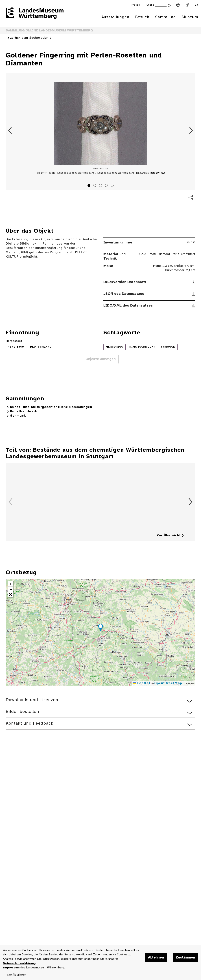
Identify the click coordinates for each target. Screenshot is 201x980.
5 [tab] (113, 186)
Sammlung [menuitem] (166, 17)
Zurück (10, 130)
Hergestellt (14, 341)
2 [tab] (95, 186)
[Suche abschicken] (169, 5)
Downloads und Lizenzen (32, 700)
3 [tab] (101, 186)
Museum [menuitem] (190, 17)
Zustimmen (185, 958)
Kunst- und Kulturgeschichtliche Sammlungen (51, 407)
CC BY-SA (158, 173)
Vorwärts (191, 130)
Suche (150, 5)
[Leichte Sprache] (178, 5)
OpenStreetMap (168, 683)
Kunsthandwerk (24, 411)
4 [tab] (107, 186)
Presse (136, 5)
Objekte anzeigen (101, 359)
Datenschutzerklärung (19, 963)
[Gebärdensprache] (187, 5)
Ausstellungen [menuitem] (115, 17)
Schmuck (18, 416)
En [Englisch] (197, 5)
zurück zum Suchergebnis (31, 38)
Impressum (11, 968)
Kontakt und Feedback (30, 723)
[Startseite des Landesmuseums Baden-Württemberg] (35, 16)
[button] (100, 628)
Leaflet (142, 683)
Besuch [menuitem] (142, 17)
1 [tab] (89, 186)
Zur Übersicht (169, 535)
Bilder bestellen (22, 712)
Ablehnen (156, 958)
